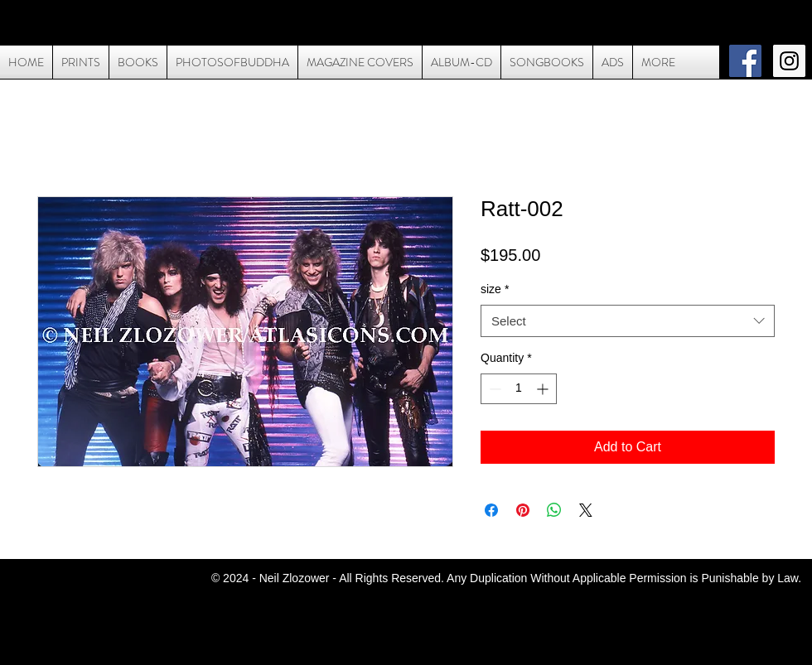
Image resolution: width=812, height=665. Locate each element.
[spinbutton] (519, 389)
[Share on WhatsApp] (554, 510)
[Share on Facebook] (491, 510)
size (495, 289)
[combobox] (628, 321)
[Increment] (544, 389)
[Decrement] (493, 389)
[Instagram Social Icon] (789, 61)
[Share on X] (586, 510)
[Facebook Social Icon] (745, 61)
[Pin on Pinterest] (523, 510)
